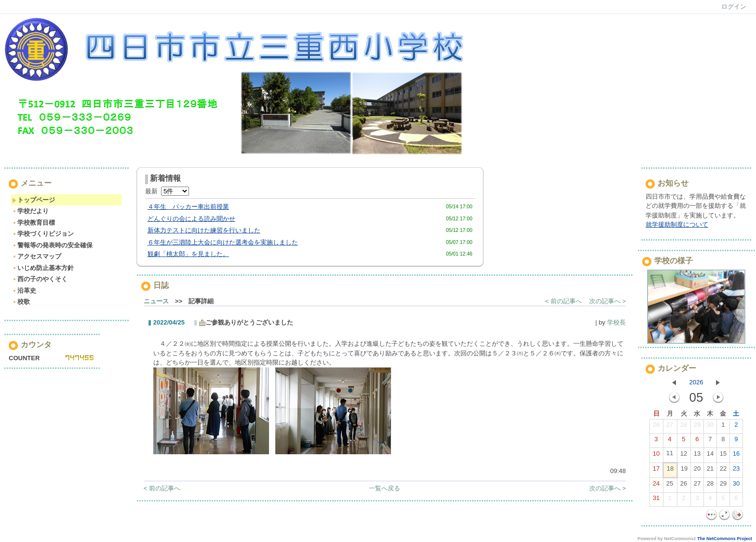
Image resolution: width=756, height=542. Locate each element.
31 (656, 500)
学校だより (30, 211)
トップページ (34, 200)
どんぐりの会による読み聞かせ (191, 219)
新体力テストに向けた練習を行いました (204, 230)
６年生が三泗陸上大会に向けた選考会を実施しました (223, 242)
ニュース (156, 301)
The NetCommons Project (725, 539)
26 (656, 427)
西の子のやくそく (40, 279)
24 (656, 486)
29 (697, 427)
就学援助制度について (677, 224)
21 (710, 471)
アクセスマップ (37, 256)
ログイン (734, 7)
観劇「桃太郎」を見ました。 (188, 254)
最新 (167, 191)
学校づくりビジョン (43, 234)
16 (736, 456)
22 (723, 471)
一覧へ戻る (385, 488)
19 (684, 471)
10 (656, 456)
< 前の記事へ (564, 301)
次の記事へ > (607, 301)
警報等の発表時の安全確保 (52, 245)
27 (670, 427)
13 (697, 456)
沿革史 (24, 291)
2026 (696, 382)
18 (670, 471)
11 (670, 455)
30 (710, 427)
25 (670, 486)
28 (684, 427)
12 (684, 456)
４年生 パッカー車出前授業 (188, 207)
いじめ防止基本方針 (43, 268)
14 (710, 456)
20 (697, 471)
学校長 (616, 322)
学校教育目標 (34, 223)
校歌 (21, 302)
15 (723, 456)
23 (736, 471)
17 (656, 471)
